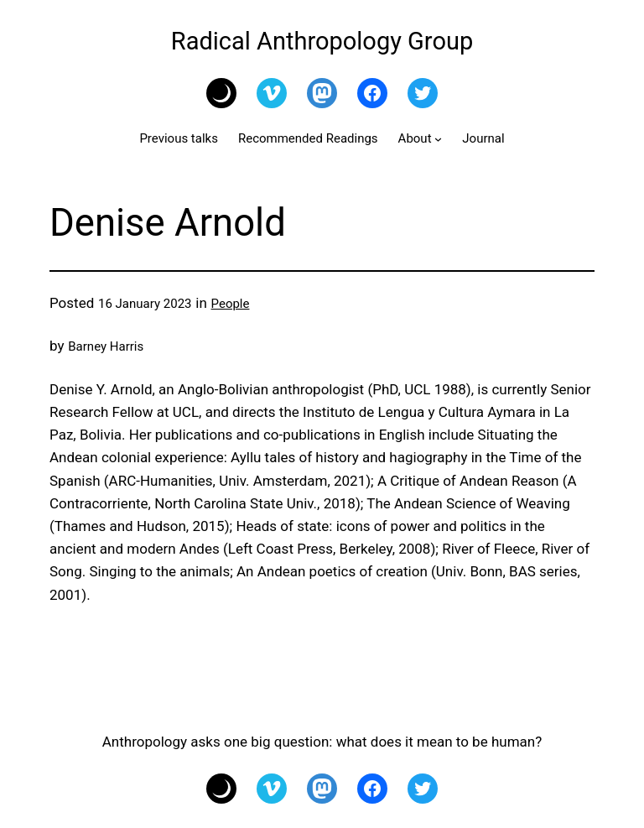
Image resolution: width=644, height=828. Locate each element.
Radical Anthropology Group (322, 41)
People (231, 304)
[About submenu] (438, 139)
